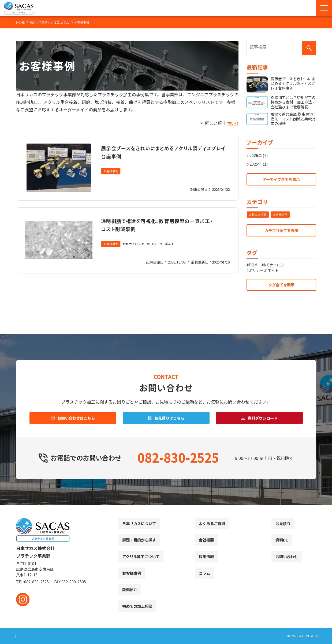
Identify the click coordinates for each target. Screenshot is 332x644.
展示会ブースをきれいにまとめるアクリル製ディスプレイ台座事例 (162, 151)
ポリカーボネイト (170, 252)
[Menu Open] (324, 8)
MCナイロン (135, 252)
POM (150, 252)
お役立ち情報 (259, 213)
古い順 (232, 123)
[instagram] (23, 599)
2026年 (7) (260, 152)
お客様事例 (111, 171)
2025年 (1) (260, 161)
